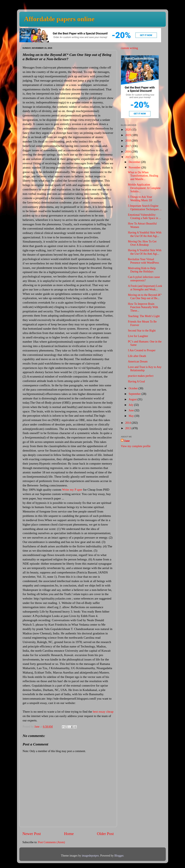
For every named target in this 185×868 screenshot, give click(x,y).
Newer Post (32, 834)
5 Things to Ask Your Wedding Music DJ (140, 199)
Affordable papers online (59, 19)
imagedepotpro (90, 856)
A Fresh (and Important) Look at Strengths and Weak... (145, 288)
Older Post (105, 834)
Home (69, 834)
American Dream (138, 361)
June (132, 410)
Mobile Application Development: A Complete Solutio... (144, 188)
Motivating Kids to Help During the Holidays (142, 270)
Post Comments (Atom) (52, 842)
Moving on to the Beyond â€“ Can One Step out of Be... (145, 297)
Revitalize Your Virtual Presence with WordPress (143, 261)
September (135, 394)
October (134, 388)
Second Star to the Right (142, 331)
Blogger (119, 856)
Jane (127, 441)
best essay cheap (103, 712)
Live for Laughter (138, 336)
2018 (128, 141)
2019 (128, 135)
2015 (128, 157)
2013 (128, 428)
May (132, 416)
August (133, 399)
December (135, 162)
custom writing (129, 48)
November (135, 167)
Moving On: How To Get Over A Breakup (142, 243)
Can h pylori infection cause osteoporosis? (144, 279)
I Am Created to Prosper (142, 350)
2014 (128, 423)
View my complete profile (136, 446)
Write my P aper (72, 490)
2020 (128, 130)
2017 (128, 146)
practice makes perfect (141, 376)
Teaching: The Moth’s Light (144, 316)
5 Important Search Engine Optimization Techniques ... (145, 208)
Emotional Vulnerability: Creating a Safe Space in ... (144, 216)
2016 (128, 152)
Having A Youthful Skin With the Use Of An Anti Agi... (145, 234)
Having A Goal (136, 381)
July (131, 405)
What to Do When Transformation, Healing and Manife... (143, 176)
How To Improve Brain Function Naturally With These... (143, 307)
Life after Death (137, 356)
